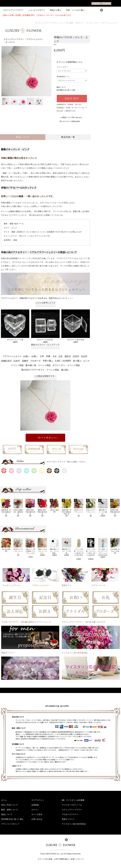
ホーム (4, 800)
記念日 (76, 356)
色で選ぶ (77, 361)
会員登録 (35, 805)
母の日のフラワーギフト (33, 370)
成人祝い (65, 370)
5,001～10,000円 (63, 361)
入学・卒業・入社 (48, 356)
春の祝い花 (31, 365)
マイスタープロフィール (72, 805)
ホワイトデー (59, 365)
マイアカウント (38, 800)
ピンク (86, 361)
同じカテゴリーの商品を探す (68, 121)
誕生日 (68, 356)
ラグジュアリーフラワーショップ (60, 850)
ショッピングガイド (35, 10)
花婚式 (25, 361)
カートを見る (37, 814)
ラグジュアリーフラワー (13, 10)
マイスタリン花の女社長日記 (74, 824)
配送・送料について (10, 810)
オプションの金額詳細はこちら (69, 62)
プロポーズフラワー (70, 814)
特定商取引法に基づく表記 (66, 90)
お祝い (26, 356)
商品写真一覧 (68, 137)
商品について (23, 137)
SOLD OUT (72, 99)
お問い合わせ (37, 819)
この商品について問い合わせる (69, 117)
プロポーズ (35, 361)
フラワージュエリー (35, 39)
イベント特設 (17, 365)
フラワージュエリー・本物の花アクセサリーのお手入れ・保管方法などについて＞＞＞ (37, 298)
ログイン (35, 810)
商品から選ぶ (54, 10)
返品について (61, 87)
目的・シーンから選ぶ (74, 10)
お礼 (61, 356)
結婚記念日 (6, 361)
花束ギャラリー (68, 819)
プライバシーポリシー (10, 824)
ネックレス (10, 42)
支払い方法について (10, 805)
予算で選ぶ (48, 361)
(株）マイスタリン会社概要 (73, 800)
